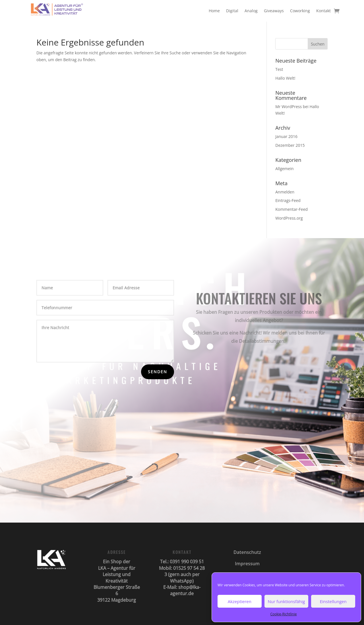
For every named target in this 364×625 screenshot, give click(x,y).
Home (214, 11)
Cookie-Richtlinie (284, 614)
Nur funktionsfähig (287, 601)
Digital (232, 11)
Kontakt (323, 11)
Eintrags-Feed (288, 200)
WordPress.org (289, 218)
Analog (251, 11)
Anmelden (285, 192)
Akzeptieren (240, 601)
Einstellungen (333, 601)
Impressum (247, 564)
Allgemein (284, 169)
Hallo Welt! (285, 78)
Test (279, 69)
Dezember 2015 (290, 145)
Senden (158, 372)
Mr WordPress (288, 107)
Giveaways (274, 11)
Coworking (300, 11)
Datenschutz (247, 552)
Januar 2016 (286, 136)
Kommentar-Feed (291, 209)
